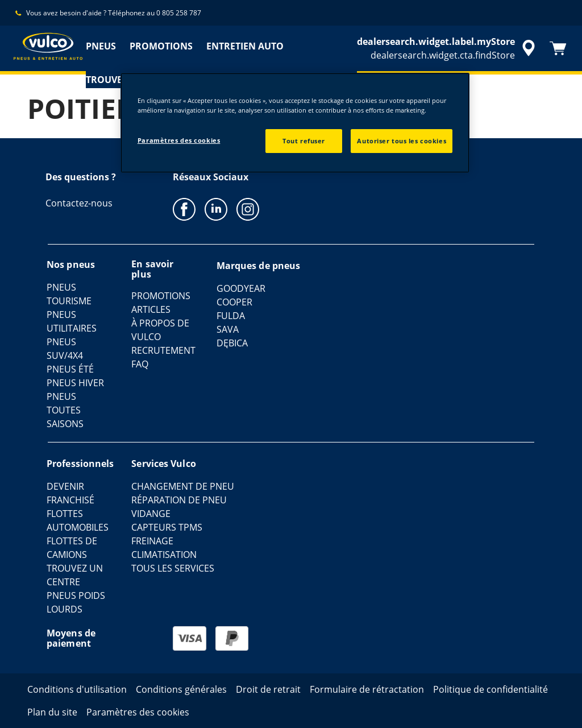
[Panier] (558, 48)
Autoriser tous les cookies (402, 141)
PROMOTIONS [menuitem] (161, 46)
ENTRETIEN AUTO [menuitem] (245, 46)
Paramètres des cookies (179, 140)
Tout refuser (304, 141)
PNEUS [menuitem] (101, 46)
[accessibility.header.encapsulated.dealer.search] (448, 48)
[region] (295, 123)
